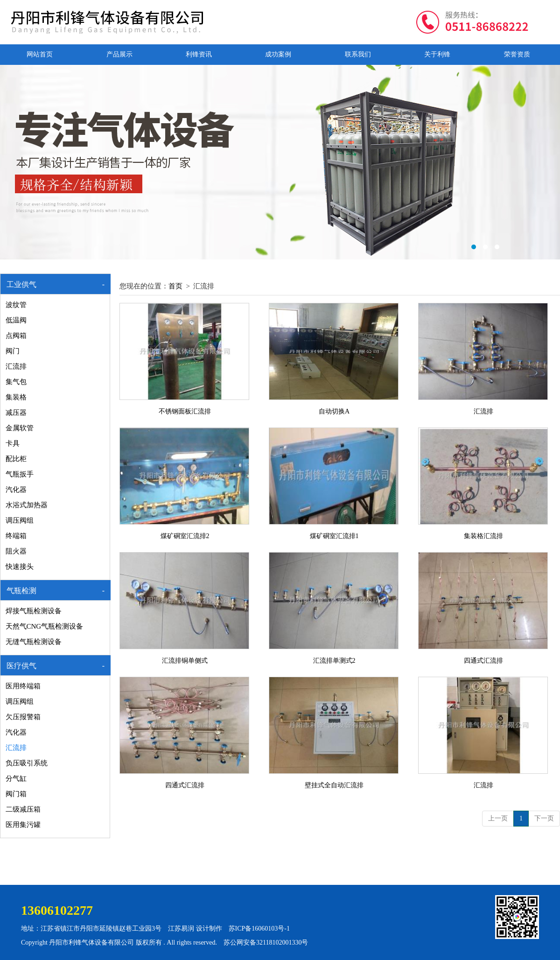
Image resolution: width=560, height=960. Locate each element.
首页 (175, 286)
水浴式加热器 (27, 505)
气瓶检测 (21, 591)
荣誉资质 (517, 54)
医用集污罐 (23, 825)
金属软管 (20, 428)
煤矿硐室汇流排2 (185, 536)
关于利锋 (437, 54)
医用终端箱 (23, 686)
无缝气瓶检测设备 (34, 642)
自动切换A (334, 411)
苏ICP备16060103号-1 (259, 928)
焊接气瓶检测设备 (34, 611)
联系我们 (358, 54)
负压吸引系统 (27, 763)
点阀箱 (16, 336)
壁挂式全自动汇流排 (334, 785)
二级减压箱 (23, 809)
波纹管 (16, 305)
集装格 (16, 397)
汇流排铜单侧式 (185, 661)
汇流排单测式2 (334, 661)
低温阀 (16, 320)
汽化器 (16, 490)
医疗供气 (21, 666)
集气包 (16, 382)
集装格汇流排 (483, 536)
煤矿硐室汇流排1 (334, 536)
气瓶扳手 (20, 474)
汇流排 (16, 366)
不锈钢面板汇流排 (185, 411)
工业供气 (21, 284)
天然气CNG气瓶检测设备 (45, 626)
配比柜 (16, 459)
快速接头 (20, 567)
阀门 (13, 351)
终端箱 (16, 536)
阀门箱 (16, 794)
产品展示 (119, 54)
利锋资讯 (199, 54)
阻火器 (16, 551)
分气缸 (16, 778)
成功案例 (278, 54)
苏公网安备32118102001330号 (266, 942)
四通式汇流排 (483, 661)
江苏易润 (181, 928)
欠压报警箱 (23, 717)
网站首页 (40, 54)
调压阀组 (20, 520)
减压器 (16, 413)
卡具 (13, 443)
